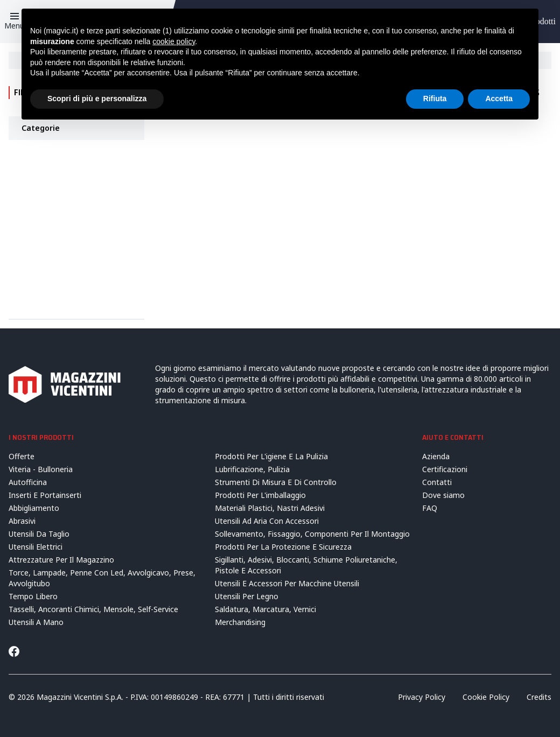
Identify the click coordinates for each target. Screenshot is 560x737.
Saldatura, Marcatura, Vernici (265, 609)
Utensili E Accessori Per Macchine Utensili (287, 583)
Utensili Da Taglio (39, 534)
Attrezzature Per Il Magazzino (61, 560)
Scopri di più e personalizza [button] (97, 99)
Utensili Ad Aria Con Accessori (267, 521)
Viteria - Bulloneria (41, 469)
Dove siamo (443, 495)
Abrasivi (22, 521)
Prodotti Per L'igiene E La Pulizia (271, 456)
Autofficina (28, 482)
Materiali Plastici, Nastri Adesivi (270, 508)
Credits (539, 697)
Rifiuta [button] (435, 99)
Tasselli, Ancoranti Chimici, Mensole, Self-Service (93, 609)
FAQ (430, 508)
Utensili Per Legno (247, 596)
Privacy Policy (422, 697)
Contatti (437, 482)
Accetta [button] (499, 99)
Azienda (436, 456)
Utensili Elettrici (36, 547)
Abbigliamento (34, 508)
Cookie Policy (486, 697)
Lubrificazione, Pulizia (252, 469)
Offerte (22, 456)
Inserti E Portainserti (45, 495)
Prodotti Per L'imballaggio (260, 495)
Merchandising (240, 622)
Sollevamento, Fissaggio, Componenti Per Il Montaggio (312, 534)
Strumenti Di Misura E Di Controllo (276, 482)
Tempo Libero (33, 596)
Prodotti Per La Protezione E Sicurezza (283, 547)
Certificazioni (445, 469)
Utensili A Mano (36, 622)
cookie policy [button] (174, 41)
